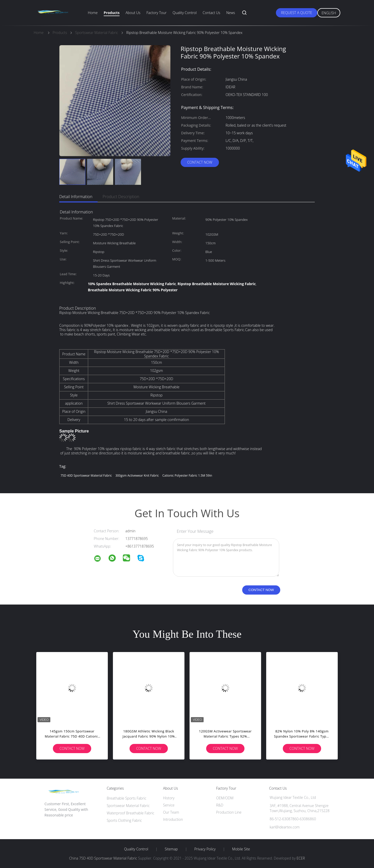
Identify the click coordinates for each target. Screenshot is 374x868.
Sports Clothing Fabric (124, 820)
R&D (220, 805)
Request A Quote (297, 13)
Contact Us (211, 13)
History (169, 798)
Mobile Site (241, 849)
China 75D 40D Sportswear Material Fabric (103, 858)
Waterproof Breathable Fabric (131, 813)
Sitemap (171, 849)
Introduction (173, 819)
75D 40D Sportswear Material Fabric (86, 475)
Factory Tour (156, 13)
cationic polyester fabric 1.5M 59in (187, 475)
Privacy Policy (205, 849)
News (231, 13)
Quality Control (185, 13)
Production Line (229, 812)
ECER (301, 858)
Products (112, 13)
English (329, 13)
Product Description (121, 197)
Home (93, 13)
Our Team (171, 812)
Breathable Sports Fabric (127, 798)
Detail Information (76, 197)
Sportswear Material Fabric (128, 806)
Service (169, 805)
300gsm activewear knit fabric (137, 475)
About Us (133, 13)
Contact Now (200, 162)
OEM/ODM (225, 798)
